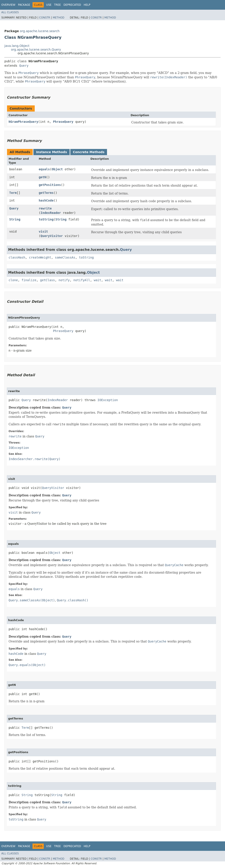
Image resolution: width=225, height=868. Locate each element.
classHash (17, 257)
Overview (8, 5)
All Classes (10, 12)
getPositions (50, 185)
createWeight (40, 257)
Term (13, 193)
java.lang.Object (17, 46)
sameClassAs (65, 257)
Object (57, 169)
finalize (29, 280)
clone (13, 280)
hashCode (46, 200)
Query (24, 66)
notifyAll (82, 280)
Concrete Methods (89, 152)
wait (98, 280)
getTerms (46, 193)
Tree (57, 5)
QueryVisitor (52, 236)
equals (44, 169)
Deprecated (72, 5)
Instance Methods (51, 152)
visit (43, 231)
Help (87, 5)
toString (46, 219)
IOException (108, 400)
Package (24, 5)
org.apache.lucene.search (40, 31)
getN (42, 177)
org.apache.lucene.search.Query (36, 50)
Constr (45, 18)
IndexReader (51, 213)
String (15, 219)
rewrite (45, 208)
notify (64, 280)
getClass (47, 280)
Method (59, 18)
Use (49, 5)
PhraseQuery (63, 122)
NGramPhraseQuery (23, 122)
